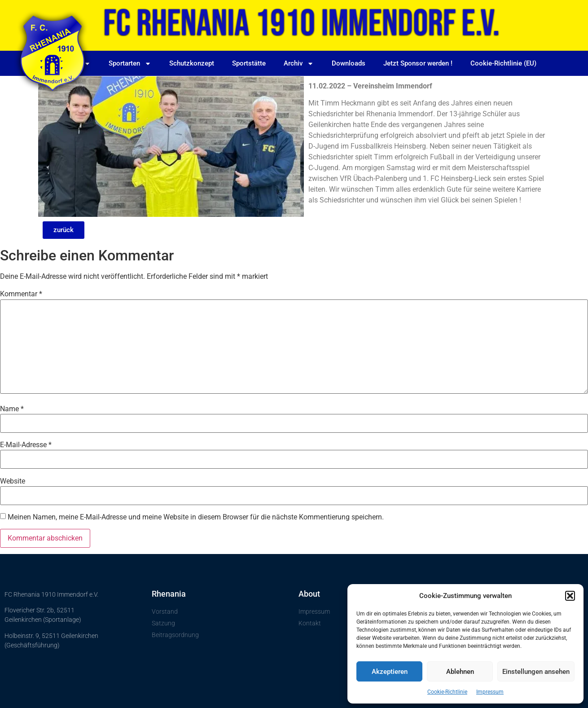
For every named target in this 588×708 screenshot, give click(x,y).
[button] (570, 596)
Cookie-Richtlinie (447, 692)
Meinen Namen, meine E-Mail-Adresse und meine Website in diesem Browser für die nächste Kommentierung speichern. (196, 517)
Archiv (299, 64)
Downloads (349, 63)
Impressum (490, 692)
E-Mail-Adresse (26, 445)
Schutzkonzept (192, 63)
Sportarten (130, 64)
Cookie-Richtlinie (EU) (503, 63)
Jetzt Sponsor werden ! (418, 63)
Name (12, 409)
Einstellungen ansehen (536, 672)
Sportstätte (249, 63)
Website (13, 481)
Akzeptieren (390, 672)
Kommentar (21, 294)
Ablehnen (460, 672)
